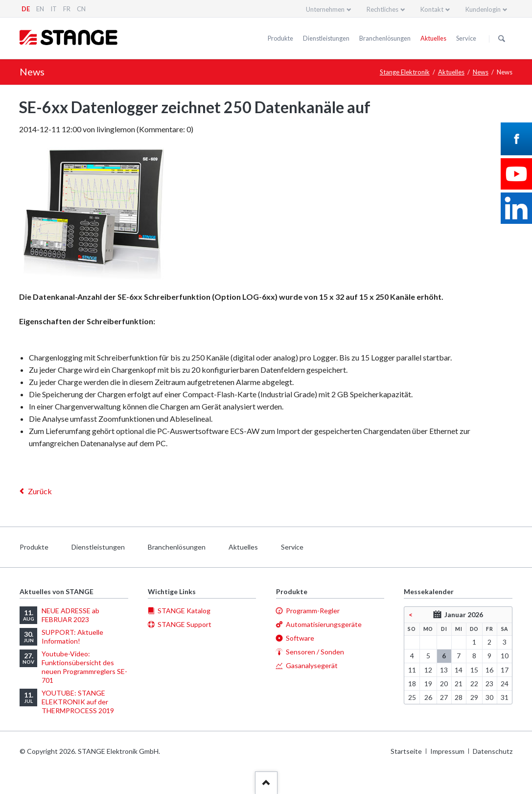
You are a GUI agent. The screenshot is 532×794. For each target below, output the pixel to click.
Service (466, 38)
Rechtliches (382, 9)
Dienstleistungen (326, 38)
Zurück (40, 491)
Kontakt (432, 9)
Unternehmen (325, 9)
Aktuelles (433, 38)
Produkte (280, 38)
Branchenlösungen (385, 38)
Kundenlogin (483, 9)
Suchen (502, 39)
